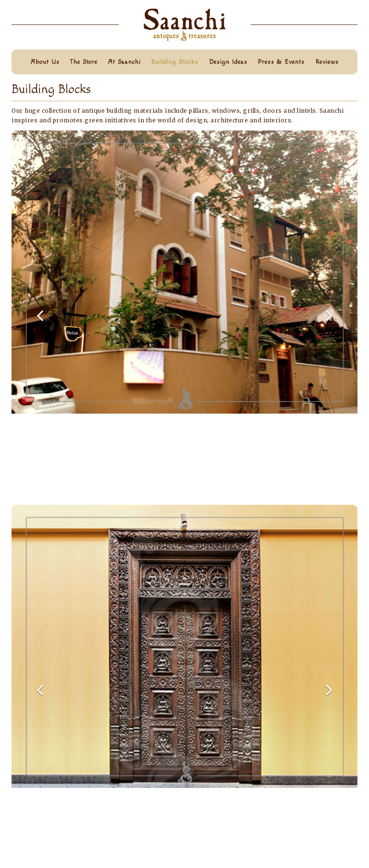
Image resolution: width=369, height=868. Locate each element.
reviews (327, 62)
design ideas (228, 62)
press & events (281, 62)
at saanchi (124, 62)
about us (45, 62)
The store (84, 62)
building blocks (175, 62)
